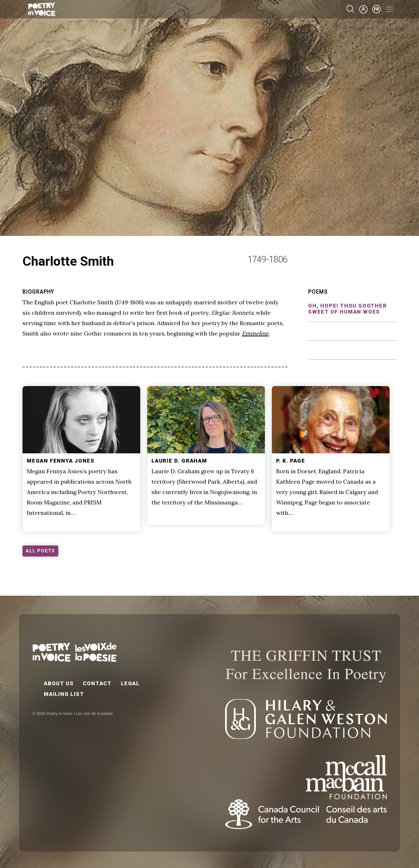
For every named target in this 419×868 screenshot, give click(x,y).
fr (377, 9)
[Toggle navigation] (390, 9)
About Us (59, 683)
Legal (130, 683)
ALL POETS (40, 551)
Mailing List (64, 694)
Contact (97, 683)
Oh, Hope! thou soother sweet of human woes (348, 309)
